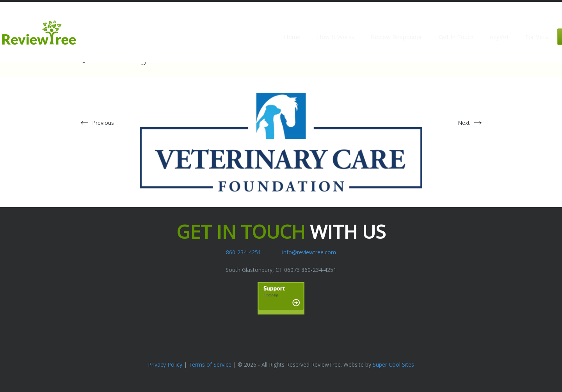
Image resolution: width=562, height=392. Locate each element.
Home (292, 37)
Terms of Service (210, 365)
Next (471, 123)
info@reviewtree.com (309, 252)
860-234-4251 (244, 252)
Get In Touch (456, 37)
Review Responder (397, 37)
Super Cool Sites (393, 365)
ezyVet (499, 37)
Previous (96, 123)
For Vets (537, 37)
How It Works (336, 37)
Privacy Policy (165, 365)
